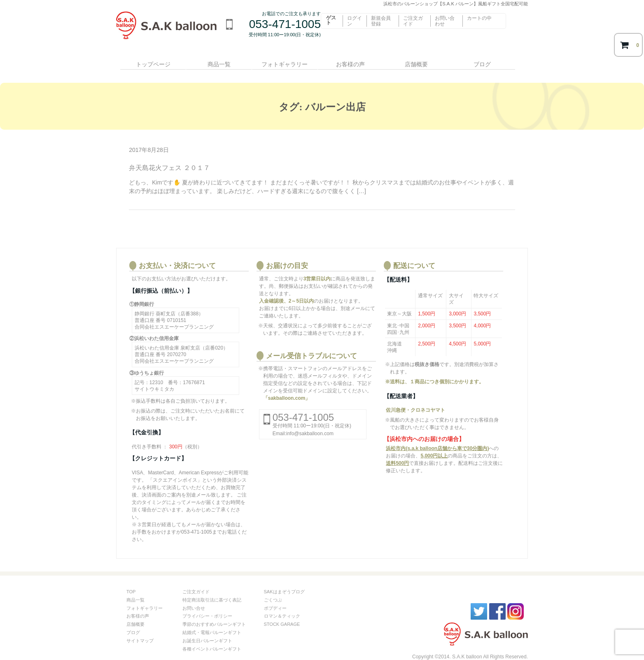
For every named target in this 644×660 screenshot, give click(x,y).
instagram (516, 601)
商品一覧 (218, 61)
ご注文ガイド (413, 21)
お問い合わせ (445, 21)
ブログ (491, 61)
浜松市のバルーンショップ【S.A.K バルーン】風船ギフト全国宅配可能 (169, 31)
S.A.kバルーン (458, 624)
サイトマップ (140, 630)
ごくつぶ (273, 589)
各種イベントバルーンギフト (212, 638)
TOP (131, 581)
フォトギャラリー (286, 61)
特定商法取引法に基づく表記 (212, 589)
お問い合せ (194, 597)
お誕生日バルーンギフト (207, 630)
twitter (479, 601)
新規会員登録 (381, 21)
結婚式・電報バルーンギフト (212, 622)
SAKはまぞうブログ (284, 581)
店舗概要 (423, 61)
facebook (497, 601)
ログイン (355, 21)
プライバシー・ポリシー (207, 606)
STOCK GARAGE (282, 614)
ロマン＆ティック (282, 606)
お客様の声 (355, 61)
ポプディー (275, 597)
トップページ (149, 61)
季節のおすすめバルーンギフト (214, 614)
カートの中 (479, 18)
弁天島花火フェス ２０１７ (169, 157)
